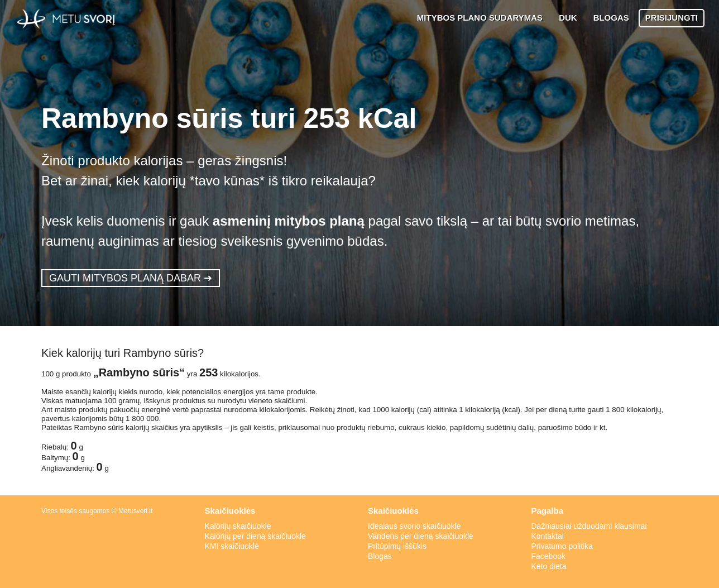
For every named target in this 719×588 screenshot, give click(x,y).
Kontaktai (548, 536)
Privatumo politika (562, 546)
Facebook (548, 556)
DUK (568, 18)
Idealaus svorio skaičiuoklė (414, 526)
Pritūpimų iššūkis (397, 546)
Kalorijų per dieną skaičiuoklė (255, 536)
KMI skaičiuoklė (232, 546)
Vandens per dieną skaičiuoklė (421, 536)
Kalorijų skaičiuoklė (238, 526)
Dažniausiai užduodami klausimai (589, 526)
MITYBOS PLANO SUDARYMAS (480, 18)
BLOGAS (611, 18)
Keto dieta (549, 566)
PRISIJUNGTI (672, 18)
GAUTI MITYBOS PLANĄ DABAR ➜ (131, 278)
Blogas (380, 556)
